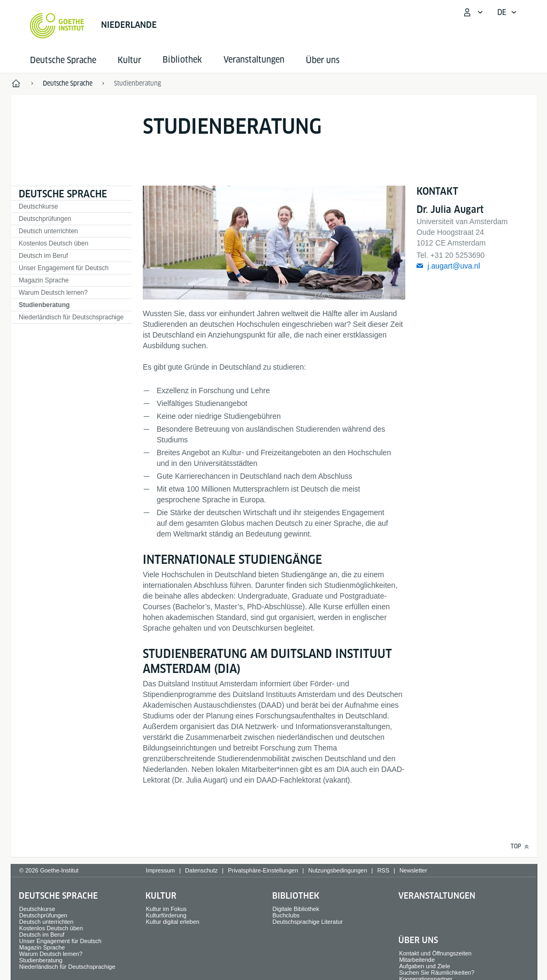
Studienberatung (44, 305)
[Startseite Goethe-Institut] (57, 26)
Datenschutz (201, 870)
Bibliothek (296, 896)
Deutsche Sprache (63, 60)
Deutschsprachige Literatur (308, 922)
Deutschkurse (38, 206)
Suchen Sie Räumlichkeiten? (437, 973)
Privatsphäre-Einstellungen (263, 870)
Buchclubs (286, 915)
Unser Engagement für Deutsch (64, 268)
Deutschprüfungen (45, 219)
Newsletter (413, 870)
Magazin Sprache (44, 280)
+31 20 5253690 (458, 255)
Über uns (323, 60)
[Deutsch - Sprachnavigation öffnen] (507, 12)
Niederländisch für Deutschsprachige (71, 317)
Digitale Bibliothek (296, 909)
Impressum (160, 870)
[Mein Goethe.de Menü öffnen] (473, 12)
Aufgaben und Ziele (424, 966)
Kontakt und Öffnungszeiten (435, 953)
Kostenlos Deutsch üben (53, 243)
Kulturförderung (166, 915)
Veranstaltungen (437, 896)
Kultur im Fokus (166, 909)
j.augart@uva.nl (453, 266)
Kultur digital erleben (173, 922)
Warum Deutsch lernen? (53, 293)
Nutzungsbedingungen (337, 870)
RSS (383, 870)
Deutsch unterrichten (48, 231)
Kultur (129, 60)
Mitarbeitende (417, 960)
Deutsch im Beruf (43, 256)
